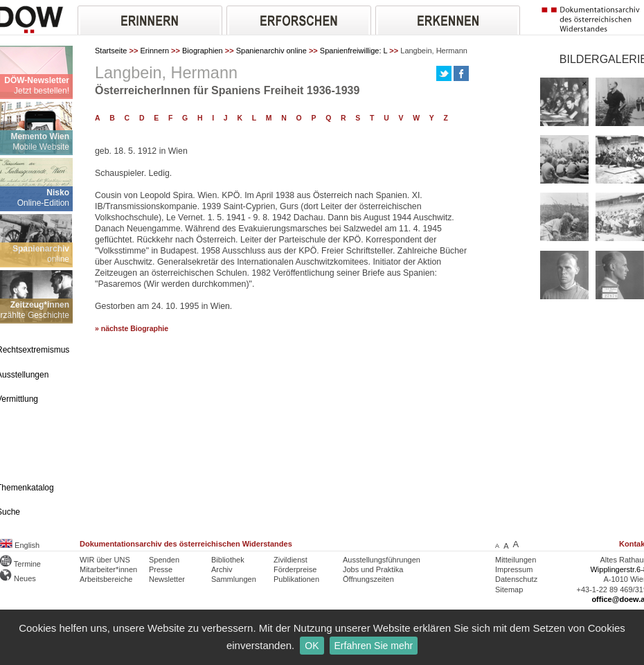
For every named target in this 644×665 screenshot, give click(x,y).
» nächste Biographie (132, 329)
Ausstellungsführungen (382, 560)
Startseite (111, 51)
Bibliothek (228, 560)
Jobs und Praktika (373, 569)
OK (312, 646)
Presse (161, 569)
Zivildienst (290, 560)
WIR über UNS (105, 560)
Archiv (222, 569)
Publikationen (296, 579)
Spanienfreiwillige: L (354, 51)
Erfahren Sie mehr (374, 646)
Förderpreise (295, 569)
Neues (18, 578)
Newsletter (167, 579)
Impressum (514, 569)
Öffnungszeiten (368, 579)
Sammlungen (234, 579)
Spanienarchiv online (271, 51)
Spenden (164, 560)
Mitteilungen (516, 560)
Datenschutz (516, 579)
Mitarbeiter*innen (108, 569)
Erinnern (154, 51)
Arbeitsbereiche (106, 579)
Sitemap (509, 589)
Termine (20, 564)
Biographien (203, 51)
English (20, 545)
